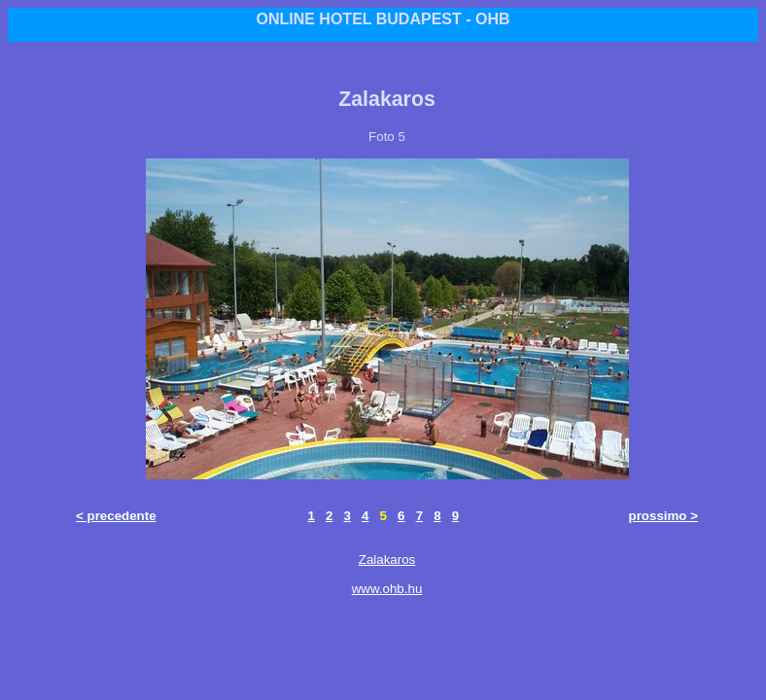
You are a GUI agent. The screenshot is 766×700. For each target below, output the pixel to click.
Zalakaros (387, 560)
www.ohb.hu (387, 589)
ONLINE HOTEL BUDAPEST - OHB (383, 19)
